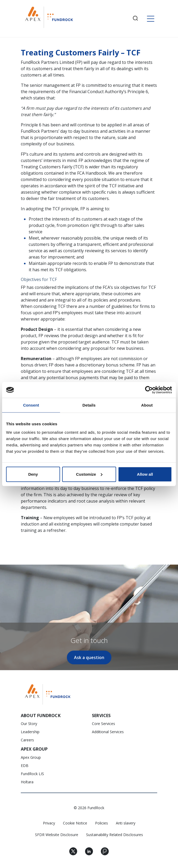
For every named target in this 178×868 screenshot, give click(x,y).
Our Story (29, 724)
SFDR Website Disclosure (57, 835)
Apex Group (31, 757)
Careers (27, 740)
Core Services (103, 724)
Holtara (27, 782)
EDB (25, 766)
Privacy (49, 823)
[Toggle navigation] (150, 19)
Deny (33, 474)
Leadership (30, 732)
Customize (89, 474)
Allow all (145, 474)
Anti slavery (126, 823)
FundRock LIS (32, 774)
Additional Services (108, 732)
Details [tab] (89, 405)
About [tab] (147, 405)
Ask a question (89, 657)
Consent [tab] (31, 405)
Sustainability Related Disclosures (115, 835)
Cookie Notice (75, 823)
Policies (102, 823)
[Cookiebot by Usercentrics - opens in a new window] (149, 390)
